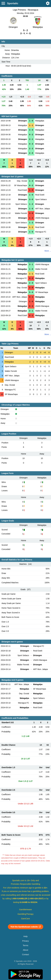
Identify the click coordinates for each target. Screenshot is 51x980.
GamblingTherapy (26, 914)
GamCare (26, 919)
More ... (48, 251)
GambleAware (26, 910)
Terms (25, 945)
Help (25, 936)
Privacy (25, 941)
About (25, 950)
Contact (26, 954)
